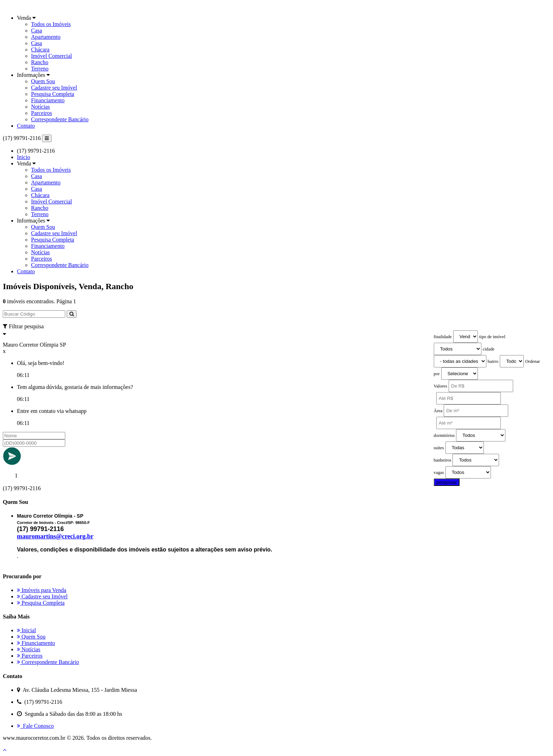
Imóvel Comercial (51, 56)
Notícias (40, 107)
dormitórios (444, 435)
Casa (37, 31)
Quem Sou (43, 81)
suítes (439, 448)
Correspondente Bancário (60, 119)
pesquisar (447, 482)
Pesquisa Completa (53, 94)
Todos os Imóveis (51, 24)
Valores (440, 386)
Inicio (23, 157)
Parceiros (42, 113)
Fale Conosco (35, 726)
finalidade (443, 337)
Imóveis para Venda (42, 590)
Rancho (40, 62)
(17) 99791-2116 (22, 138)
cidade (489, 349)
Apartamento (46, 37)
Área (438, 411)
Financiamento (48, 100)
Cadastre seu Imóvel (54, 88)
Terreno (40, 69)
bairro (493, 361)
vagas (439, 472)
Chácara (40, 50)
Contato (26, 126)
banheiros (443, 460)
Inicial (26, 630)
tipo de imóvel (492, 337)
